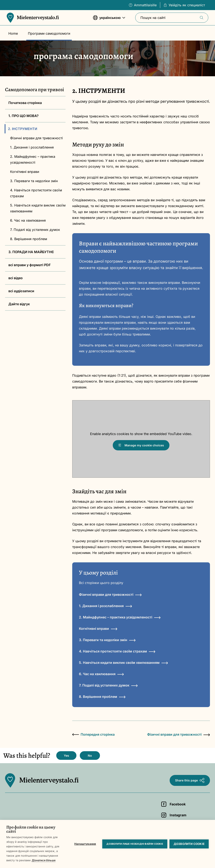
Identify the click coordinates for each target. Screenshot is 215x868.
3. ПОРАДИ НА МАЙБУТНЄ (31, 252)
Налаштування (85, 844)
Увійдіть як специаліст (184, 5)
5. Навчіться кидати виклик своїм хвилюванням (38, 208)
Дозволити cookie (189, 844)
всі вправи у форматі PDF (29, 265)
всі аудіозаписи (21, 291)
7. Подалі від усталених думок (35, 230)
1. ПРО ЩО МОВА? (24, 116)
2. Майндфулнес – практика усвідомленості (33, 159)
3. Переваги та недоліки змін (34, 181)
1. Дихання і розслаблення (32, 147)
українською (109, 20)
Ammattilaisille (143, 5)
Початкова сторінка (25, 103)
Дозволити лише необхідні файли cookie (135, 844)
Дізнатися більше (44, 860)
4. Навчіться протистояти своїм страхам (36, 193)
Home (13, 33)
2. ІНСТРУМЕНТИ (23, 129)
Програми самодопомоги (49, 33)
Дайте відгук (19, 304)
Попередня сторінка (93, 734)
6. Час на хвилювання (28, 220)
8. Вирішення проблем (29, 239)
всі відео (16, 278)
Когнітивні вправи (25, 172)
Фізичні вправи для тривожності (36, 138)
